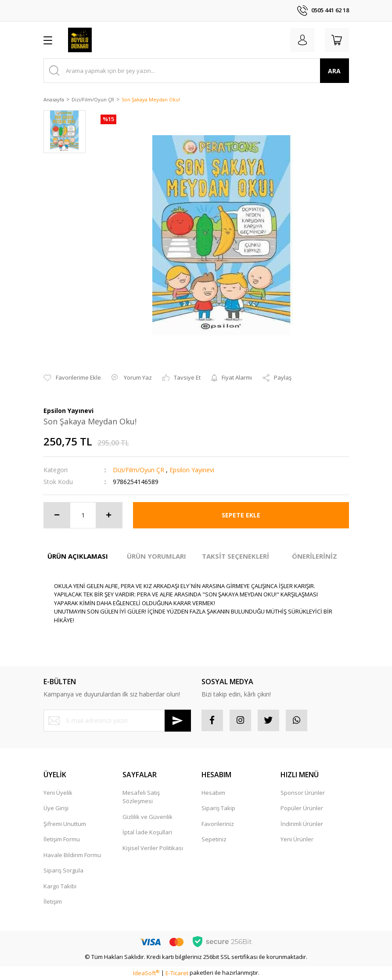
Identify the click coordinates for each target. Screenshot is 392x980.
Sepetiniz (214, 840)
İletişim (53, 902)
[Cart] (337, 40)
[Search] (196, 71)
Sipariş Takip (218, 808)
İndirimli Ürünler (302, 824)
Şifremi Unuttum (65, 824)
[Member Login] (302, 40)
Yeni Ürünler (297, 840)
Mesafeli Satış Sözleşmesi (141, 797)
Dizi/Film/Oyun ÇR (138, 470)
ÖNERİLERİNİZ (315, 556)
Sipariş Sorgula (63, 871)
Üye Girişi (56, 808)
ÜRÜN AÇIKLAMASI (78, 556)
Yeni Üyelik (58, 793)
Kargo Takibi (60, 887)
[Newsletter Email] (117, 721)
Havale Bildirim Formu (72, 855)
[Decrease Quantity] (57, 515)
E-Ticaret (177, 973)
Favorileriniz (218, 824)
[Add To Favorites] (72, 378)
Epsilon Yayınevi (192, 470)
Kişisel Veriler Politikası (153, 848)
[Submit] (178, 721)
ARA (334, 71)
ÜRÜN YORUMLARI (156, 556)
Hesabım (213, 793)
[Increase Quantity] (109, 515)
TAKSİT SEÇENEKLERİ (236, 556)
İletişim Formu (62, 840)
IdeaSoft (146, 973)
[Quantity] (83, 515)
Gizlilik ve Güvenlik (147, 817)
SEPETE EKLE (241, 515)
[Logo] (80, 40)
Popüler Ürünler (302, 808)
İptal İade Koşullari (147, 833)
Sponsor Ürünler (303, 793)
